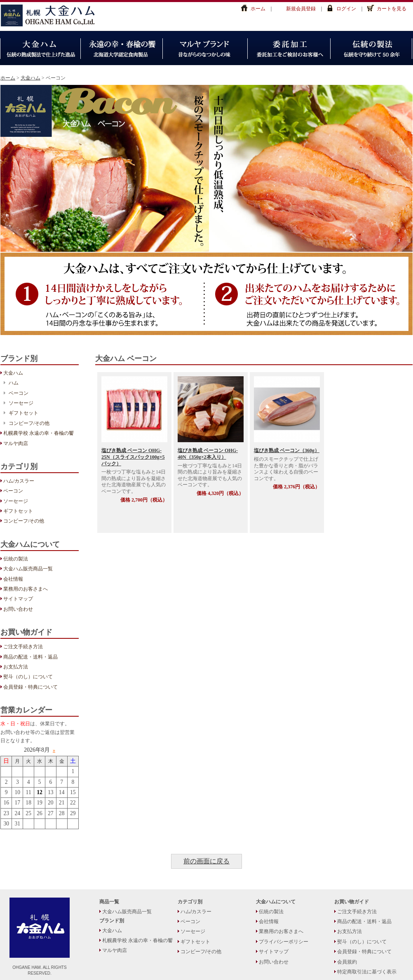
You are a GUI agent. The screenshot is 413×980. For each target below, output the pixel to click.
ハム (14, 383)
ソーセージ (21, 403)
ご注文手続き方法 (23, 647)
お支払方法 (16, 667)
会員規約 (347, 962)
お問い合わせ (18, 609)
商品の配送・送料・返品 (31, 657)
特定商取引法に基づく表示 (367, 972)
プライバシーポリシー (284, 942)
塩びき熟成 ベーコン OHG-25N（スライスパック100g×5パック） (133, 457)
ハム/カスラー (19, 481)
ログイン (346, 9)
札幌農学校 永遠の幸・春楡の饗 (39, 433)
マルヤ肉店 (16, 443)
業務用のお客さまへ (26, 589)
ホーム (258, 9)
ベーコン (19, 393)
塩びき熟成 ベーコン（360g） (287, 450)
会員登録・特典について (31, 687)
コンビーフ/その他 (29, 423)
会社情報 (13, 579)
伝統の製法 (16, 559)
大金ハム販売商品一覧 (28, 569)
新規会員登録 (301, 9)
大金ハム (52, 15)
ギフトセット (23, 413)
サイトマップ (18, 599)
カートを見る (392, 9)
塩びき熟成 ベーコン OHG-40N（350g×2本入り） (208, 454)
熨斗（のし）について (28, 677)
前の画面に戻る (206, 861)
